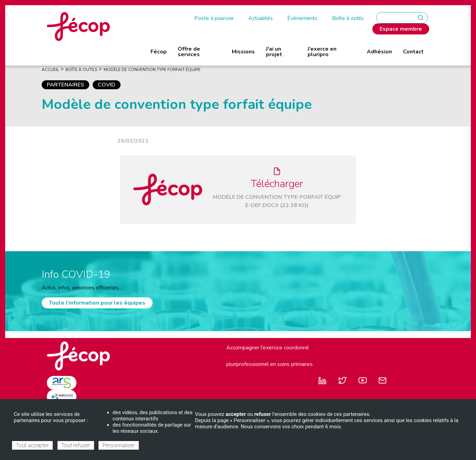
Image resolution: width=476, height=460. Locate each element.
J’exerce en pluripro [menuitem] (322, 52)
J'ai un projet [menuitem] (274, 52)
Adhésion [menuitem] (379, 52)
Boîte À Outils (81, 70)
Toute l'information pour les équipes (97, 303)
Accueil (50, 70)
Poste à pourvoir (214, 18)
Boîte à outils (348, 18)
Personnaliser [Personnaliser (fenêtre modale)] (118, 445)
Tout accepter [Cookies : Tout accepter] (32, 445)
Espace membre (401, 29)
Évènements (302, 18)
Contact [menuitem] (413, 52)
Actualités (261, 18)
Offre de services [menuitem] (189, 52)
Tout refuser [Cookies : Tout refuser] (76, 445)
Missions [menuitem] (243, 52)
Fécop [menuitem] (159, 52)
